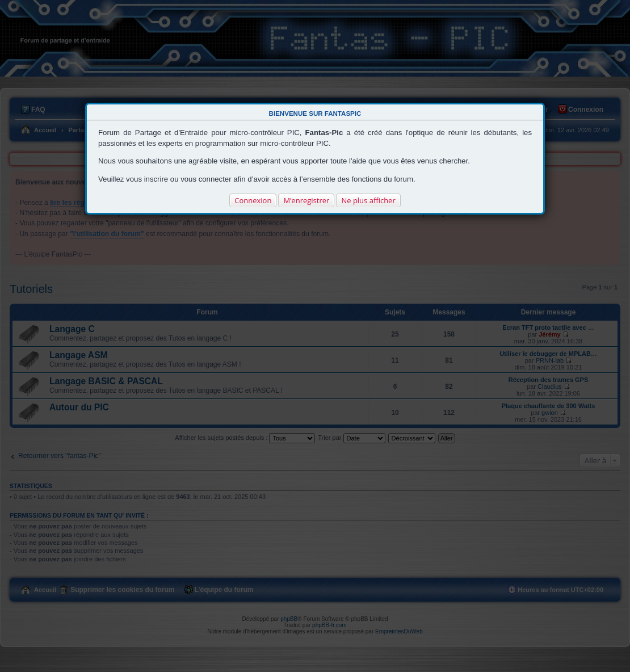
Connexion (253, 200)
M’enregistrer (306, 200)
